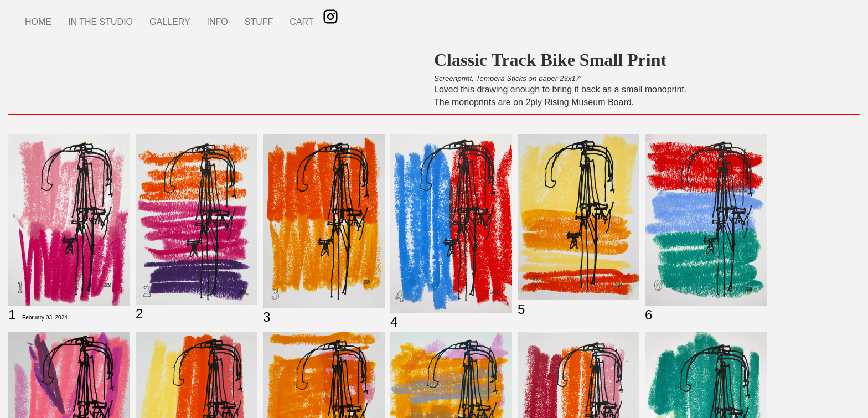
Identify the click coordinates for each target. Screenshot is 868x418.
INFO (218, 22)
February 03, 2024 (45, 318)
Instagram (330, 17)
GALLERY (170, 22)
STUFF (259, 22)
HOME (38, 22)
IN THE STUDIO (100, 22)
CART (301, 22)
